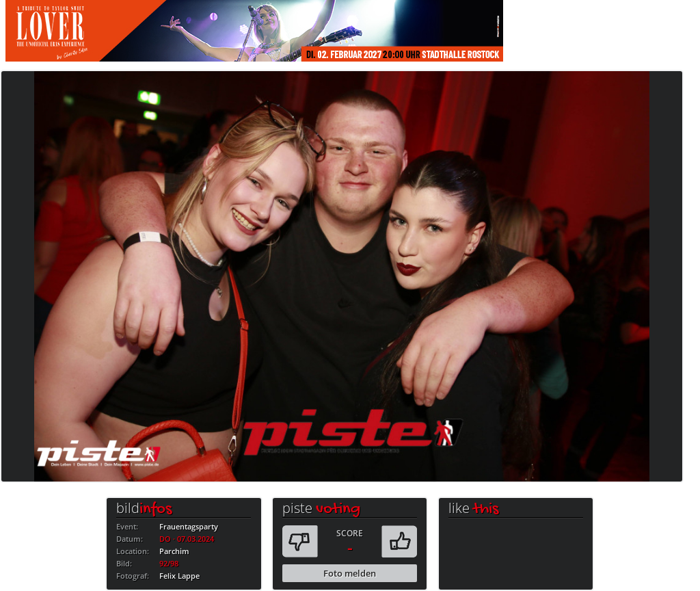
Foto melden (350, 573)
